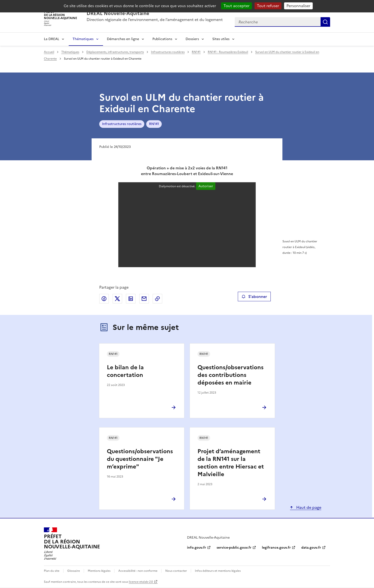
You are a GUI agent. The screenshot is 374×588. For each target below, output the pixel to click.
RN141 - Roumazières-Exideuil (228, 52)
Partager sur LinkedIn (131, 299)
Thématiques (83, 39)
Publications (162, 39)
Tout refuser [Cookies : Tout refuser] (268, 6)
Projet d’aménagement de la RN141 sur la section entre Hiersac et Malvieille (231, 463)
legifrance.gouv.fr (276, 548)
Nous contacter (176, 571)
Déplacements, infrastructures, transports (115, 52)
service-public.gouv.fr (234, 548)
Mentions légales (99, 571)
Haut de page (308, 507)
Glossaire (74, 571)
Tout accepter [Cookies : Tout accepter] (236, 6)
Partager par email (144, 299)
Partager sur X (117, 299)
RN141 (196, 52)
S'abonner (254, 297)
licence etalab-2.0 (141, 582)
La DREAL (52, 39)
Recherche (325, 22)
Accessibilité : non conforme (138, 571)
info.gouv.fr (197, 548)
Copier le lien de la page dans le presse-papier (157, 299)
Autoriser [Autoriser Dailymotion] (206, 186)
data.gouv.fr (311, 548)
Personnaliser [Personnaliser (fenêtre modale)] (298, 6)
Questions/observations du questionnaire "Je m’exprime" (140, 459)
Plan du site (52, 571)
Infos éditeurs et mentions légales (218, 571)
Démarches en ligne (123, 39)
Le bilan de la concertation (125, 371)
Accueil (49, 52)
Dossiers (192, 39)
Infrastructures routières (168, 52)
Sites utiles (221, 39)
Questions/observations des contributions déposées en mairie (231, 375)
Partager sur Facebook (104, 299)
